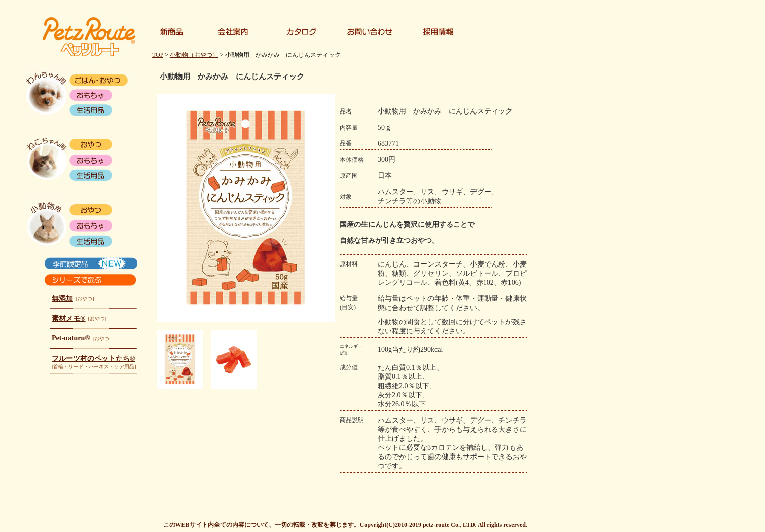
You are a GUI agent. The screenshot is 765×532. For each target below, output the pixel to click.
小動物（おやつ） (194, 55)
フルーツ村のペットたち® (93, 358)
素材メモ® (68, 318)
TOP (158, 55)
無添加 (62, 299)
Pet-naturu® (71, 338)
